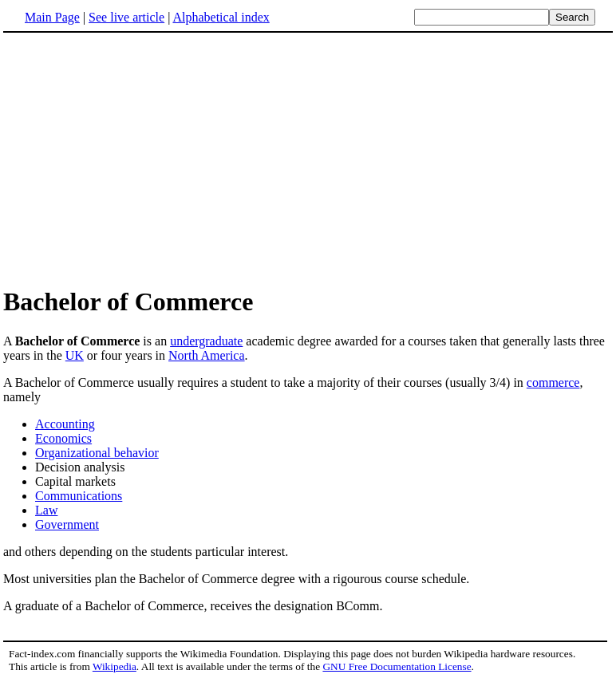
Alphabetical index (221, 17)
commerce (553, 382)
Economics (63, 438)
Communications (79, 496)
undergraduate (206, 341)
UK (75, 355)
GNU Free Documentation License (397, 666)
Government (67, 524)
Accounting (65, 424)
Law (46, 510)
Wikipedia (115, 666)
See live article (126, 17)
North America (207, 355)
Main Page (52, 17)
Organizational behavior (97, 453)
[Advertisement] (137, 159)
